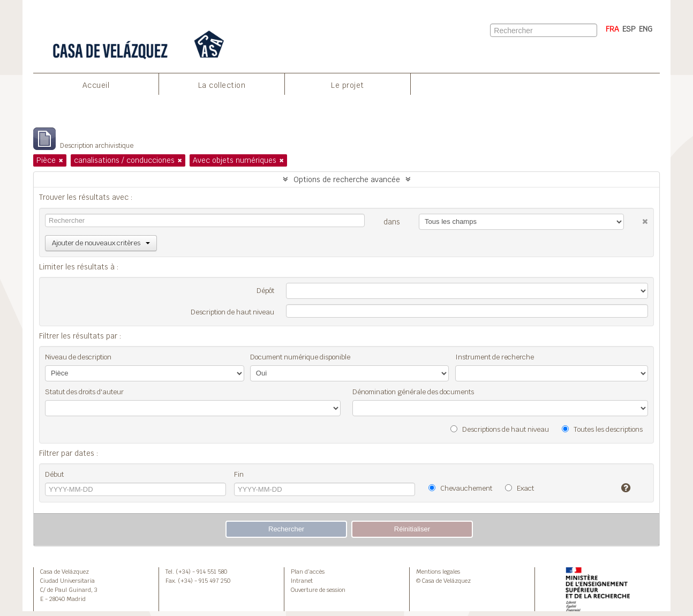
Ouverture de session (318, 590)
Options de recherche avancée (347, 179)
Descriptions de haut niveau (500, 429)
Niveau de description (78, 357)
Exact (519, 488)
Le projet (348, 85)
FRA (612, 29)
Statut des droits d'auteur (84, 392)
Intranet (302, 581)
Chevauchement (460, 488)
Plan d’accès (308, 572)
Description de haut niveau (232, 312)
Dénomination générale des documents (413, 392)
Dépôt (265, 291)
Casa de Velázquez (65, 572)
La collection (222, 85)
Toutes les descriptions (602, 429)
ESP (629, 29)
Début (54, 474)
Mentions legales (438, 572)
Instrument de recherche (495, 357)
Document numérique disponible (300, 357)
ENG (646, 29)
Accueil (96, 85)
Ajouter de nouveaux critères (101, 243)
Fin (239, 474)
